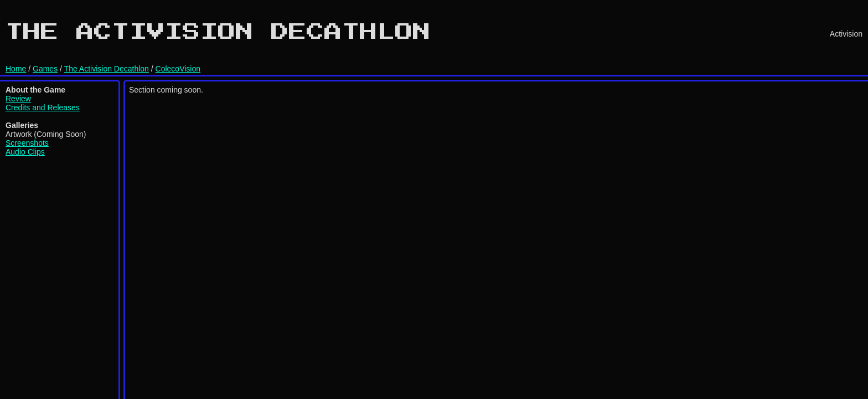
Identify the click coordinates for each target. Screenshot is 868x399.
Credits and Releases (43, 108)
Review (18, 99)
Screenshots (27, 143)
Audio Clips (25, 152)
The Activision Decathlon (107, 69)
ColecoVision (178, 69)
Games (45, 69)
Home (16, 69)
